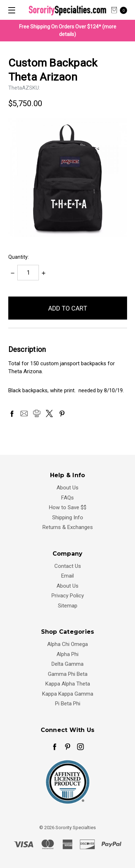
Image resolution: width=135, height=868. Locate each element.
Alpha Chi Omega (67, 644)
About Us (67, 488)
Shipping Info (68, 517)
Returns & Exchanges (68, 527)
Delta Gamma (67, 664)
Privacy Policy (68, 596)
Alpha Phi (67, 654)
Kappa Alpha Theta (68, 684)
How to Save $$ (68, 507)
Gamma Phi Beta (68, 674)
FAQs (67, 498)
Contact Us (68, 566)
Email (67, 576)
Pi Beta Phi (68, 704)
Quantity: (19, 257)
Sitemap (68, 606)
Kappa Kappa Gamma (68, 694)
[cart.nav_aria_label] (121, 10)
